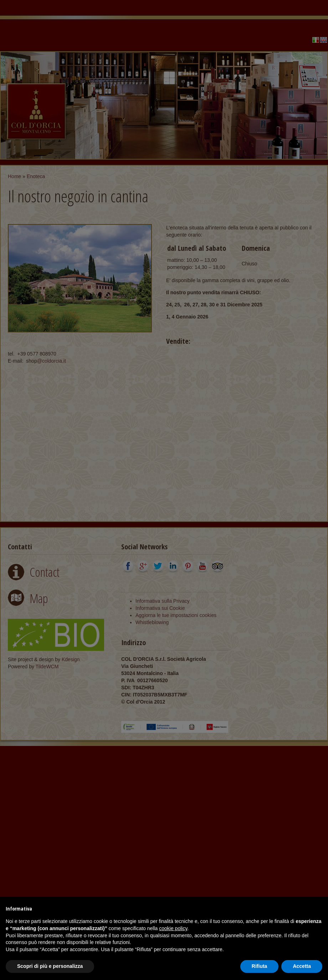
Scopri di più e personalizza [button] (50, 966)
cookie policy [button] (173, 928)
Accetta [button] (302, 966)
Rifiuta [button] (260, 966)
